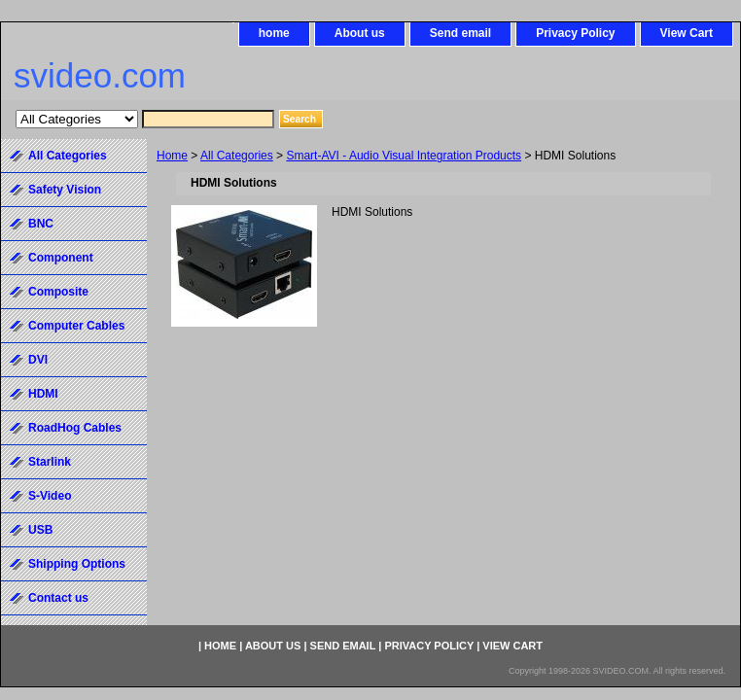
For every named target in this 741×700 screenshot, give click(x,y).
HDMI (43, 394)
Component (61, 258)
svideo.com (100, 75)
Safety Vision (65, 190)
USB (40, 530)
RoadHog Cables (75, 428)
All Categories (237, 156)
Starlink (50, 462)
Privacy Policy (575, 33)
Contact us (58, 598)
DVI (38, 360)
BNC (41, 224)
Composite (58, 292)
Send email (460, 33)
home (274, 33)
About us (360, 33)
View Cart (687, 33)
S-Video (50, 496)
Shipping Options (77, 564)
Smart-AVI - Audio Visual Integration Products (404, 156)
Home (172, 156)
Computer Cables (76, 326)
